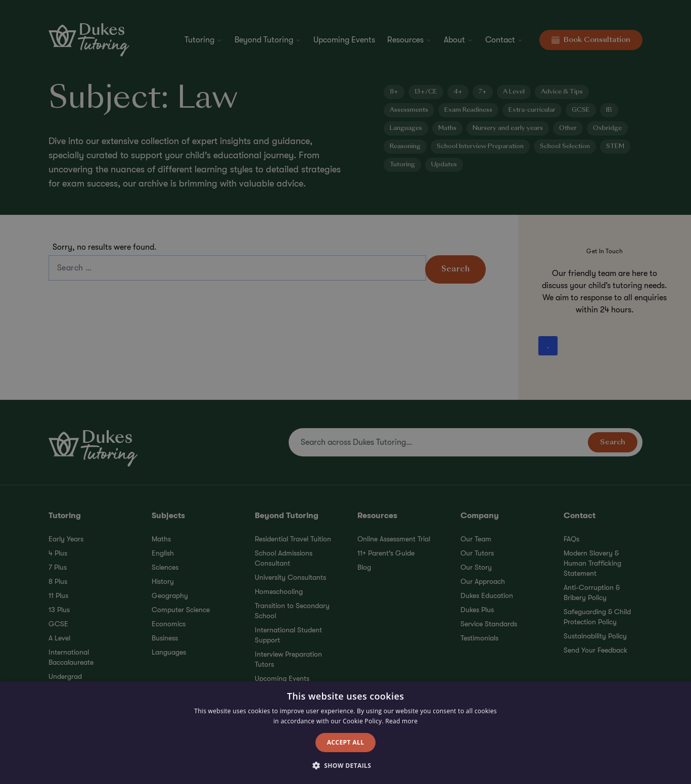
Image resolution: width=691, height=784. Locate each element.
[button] (346, 766)
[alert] (345, 392)
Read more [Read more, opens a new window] (401, 721)
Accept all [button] (346, 742)
